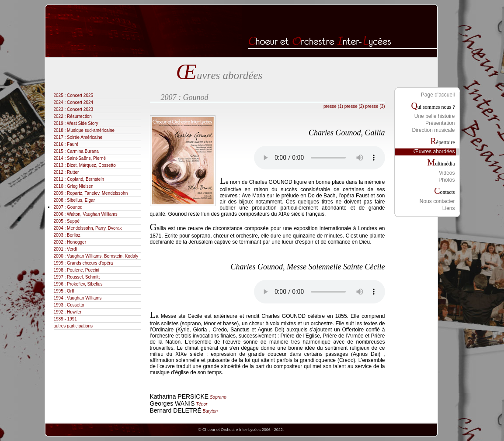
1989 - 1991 (74, 319)
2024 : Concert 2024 (82, 102)
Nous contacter (437, 201)
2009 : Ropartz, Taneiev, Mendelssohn (100, 193)
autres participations (82, 326)
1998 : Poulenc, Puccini (85, 270)
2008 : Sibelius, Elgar (83, 200)
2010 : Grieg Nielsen (82, 186)
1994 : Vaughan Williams (87, 298)
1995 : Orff (73, 291)
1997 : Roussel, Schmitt (86, 277)
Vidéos (447, 173)
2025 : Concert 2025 (82, 95)
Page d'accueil (438, 95)
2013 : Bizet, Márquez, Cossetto (94, 165)
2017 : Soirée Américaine (87, 137)
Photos (447, 180)
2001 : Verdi (74, 249)
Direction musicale (433, 130)
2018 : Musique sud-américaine (93, 130)
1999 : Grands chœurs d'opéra (92, 263)
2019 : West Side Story (85, 123)
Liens (449, 208)
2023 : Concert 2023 (82, 109)
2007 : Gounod (77, 207)
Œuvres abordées (434, 152)
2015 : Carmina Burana (85, 151)
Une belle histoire (435, 116)
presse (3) (375, 106)
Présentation (440, 123)
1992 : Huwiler (76, 312)
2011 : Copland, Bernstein (88, 179)
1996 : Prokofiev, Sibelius (87, 284)
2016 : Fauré (75, 144)
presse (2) (354, 106)
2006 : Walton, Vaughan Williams (94, 214)
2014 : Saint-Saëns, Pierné (89, 158)
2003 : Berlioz (76, 235)
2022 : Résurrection (82, 116)
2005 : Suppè (76, 221)
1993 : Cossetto (78, 305)
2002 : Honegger (79, 242)
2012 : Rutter (75, 172)
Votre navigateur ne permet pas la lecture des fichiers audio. (320, 158)
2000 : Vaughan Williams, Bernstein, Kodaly (105, 256)
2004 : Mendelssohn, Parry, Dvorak (97, 228)
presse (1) (333, 106)
